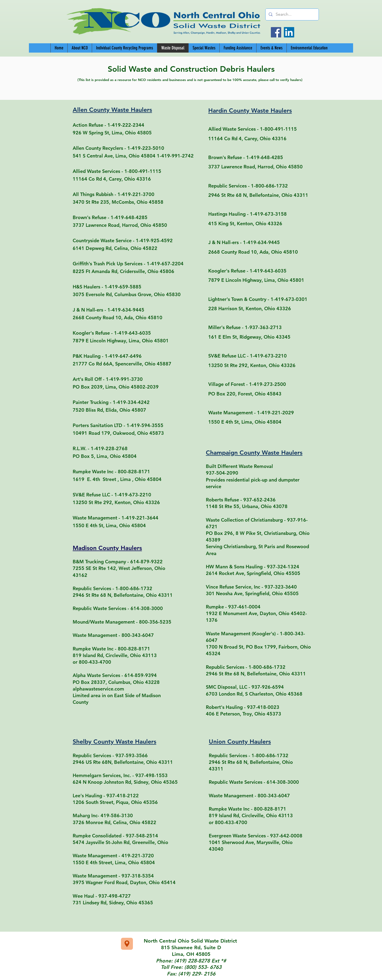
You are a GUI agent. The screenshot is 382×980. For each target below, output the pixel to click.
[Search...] (292, 14)
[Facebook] (276, 32)
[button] (124, 48)
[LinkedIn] (289, 32)
